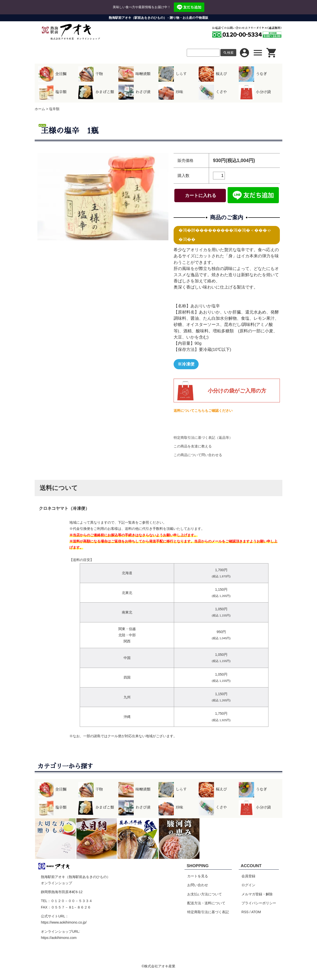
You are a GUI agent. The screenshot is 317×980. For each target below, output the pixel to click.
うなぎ (253, 74)
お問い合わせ (198, 885)
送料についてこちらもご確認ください (203, 411)
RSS (245, 912)
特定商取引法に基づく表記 (208, 912)
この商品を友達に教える (193, 446)
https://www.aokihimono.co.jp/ (64, 922)
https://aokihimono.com (59, 938)
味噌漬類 (134, 74)
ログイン (248, 885)
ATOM (256, 912)
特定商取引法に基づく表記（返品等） (203, 438)
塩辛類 (52, 92)
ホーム (40, 109)
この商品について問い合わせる (198, 455)
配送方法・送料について (206, 903)
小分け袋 (255, 92)
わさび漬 (134, 92)
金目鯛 (52, 74)
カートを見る (198, 876)
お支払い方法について (205, 894)
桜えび (213, 74)
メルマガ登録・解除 (257, 894)
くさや (213, 92)
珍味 (171, 92)
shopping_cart (272, 53)
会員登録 (248, 876)
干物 (91, 74)
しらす (173, 74)
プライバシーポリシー (259, 903)
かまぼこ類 (96, 92)
